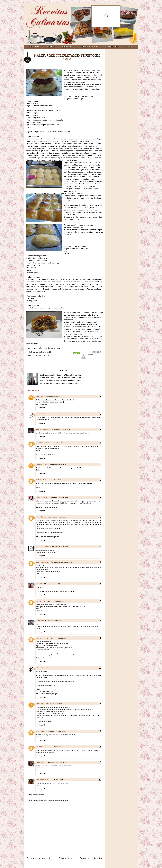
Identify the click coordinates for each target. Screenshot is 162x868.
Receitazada (41, 443)
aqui (87, 84)
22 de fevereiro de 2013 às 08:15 (52, 584)
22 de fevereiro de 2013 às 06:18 (59, 547)
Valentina (40, 747)
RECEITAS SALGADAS (89, 47)
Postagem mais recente (39, 858)
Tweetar (91, 355)
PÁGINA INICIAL (34, 47)
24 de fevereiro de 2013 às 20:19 (57, 762)
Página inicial (65, 858)
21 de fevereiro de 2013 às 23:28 (55, 443)
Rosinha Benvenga (43, 429)
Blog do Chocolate (43, 668)
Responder (42, 408)
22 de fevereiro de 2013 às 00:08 (57, 464)
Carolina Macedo (42, 497)
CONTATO (128, 47)
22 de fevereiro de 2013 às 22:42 (53, 704)
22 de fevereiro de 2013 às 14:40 (60, 668)
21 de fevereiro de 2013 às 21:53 (53, 397)
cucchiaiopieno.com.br (44, 562)
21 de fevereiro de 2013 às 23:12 (61, 430)
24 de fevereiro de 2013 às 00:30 (53, 747)
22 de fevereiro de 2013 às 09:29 (58, 638)
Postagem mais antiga (91, 858)
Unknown (40, 396)
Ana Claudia (41, 601)
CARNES (40, 355)
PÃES (46, 355)
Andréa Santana (42, 638)
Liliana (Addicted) (43, 547)
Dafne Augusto (42, 464)
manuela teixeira (42, 517)
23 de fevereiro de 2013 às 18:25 (56, 731)
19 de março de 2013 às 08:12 (55, 780)
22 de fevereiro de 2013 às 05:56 (59, 498)
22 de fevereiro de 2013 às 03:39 (52, 480)
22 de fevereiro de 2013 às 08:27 (54, 621)
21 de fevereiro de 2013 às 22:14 (56, 414)
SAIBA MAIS (51, 47)
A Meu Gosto (41, 731)
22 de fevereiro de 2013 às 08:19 (55, 601)
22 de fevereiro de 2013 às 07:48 (63, 562)
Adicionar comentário (36, 795)
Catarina (39, 480)
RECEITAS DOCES (68, 47)
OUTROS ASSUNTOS (111, 47)
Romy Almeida (42, 762)
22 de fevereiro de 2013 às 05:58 (58, 517)
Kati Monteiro (41, 780)
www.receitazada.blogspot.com (46, 455)
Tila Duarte (40, 621)
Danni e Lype (41, 414)
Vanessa (39, 584)
